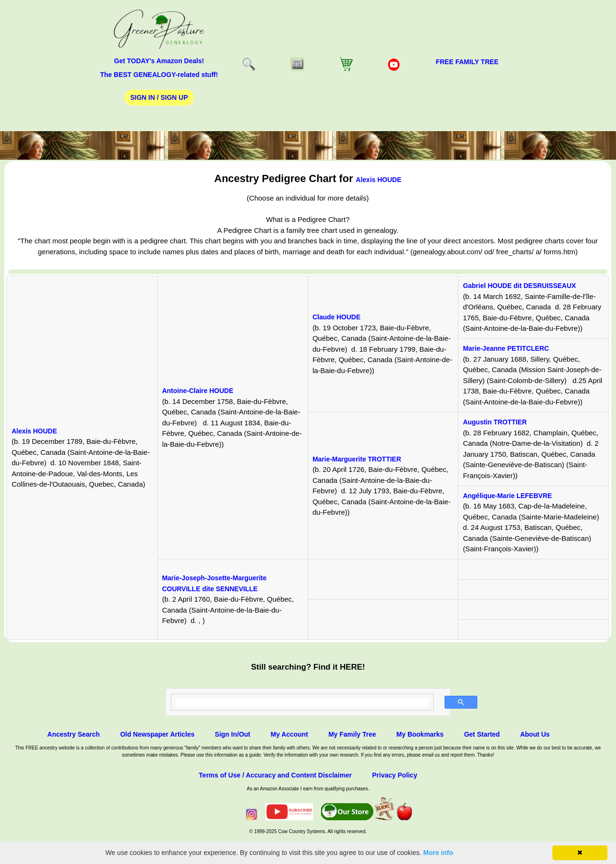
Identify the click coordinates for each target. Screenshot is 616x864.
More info (438, 853)
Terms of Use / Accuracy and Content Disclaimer (275, 775)
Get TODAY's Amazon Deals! (159, 61)
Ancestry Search (74, 734)
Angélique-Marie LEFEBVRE (507, 496)
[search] (302, 702)
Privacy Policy (394, 775)
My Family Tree (352, 734)
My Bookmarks (420, 734)
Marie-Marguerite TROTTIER (357, 459)
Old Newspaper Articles (157, 734)
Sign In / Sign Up (159, 97)
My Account (289, 734)
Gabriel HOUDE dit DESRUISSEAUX (520, 286)
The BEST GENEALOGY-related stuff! (159, 75)
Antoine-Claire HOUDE (198, 391)
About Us (535, 734)
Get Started (482, 734)
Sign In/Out (232, 734)
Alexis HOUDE (379, 180)
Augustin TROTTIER (495, 422)
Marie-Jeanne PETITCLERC (506, 348)
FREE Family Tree (467, 62)
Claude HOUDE (336, 317)
